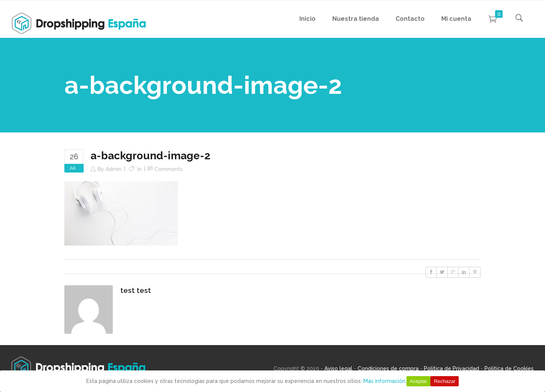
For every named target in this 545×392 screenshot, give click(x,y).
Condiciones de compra (388, 369)
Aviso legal (338, 369)
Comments (169, 169)
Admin (114, 169)
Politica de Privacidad (452, 369)
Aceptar (419, 381)
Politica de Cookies (509, 369)
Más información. (385, 381)
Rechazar (445, 381)
